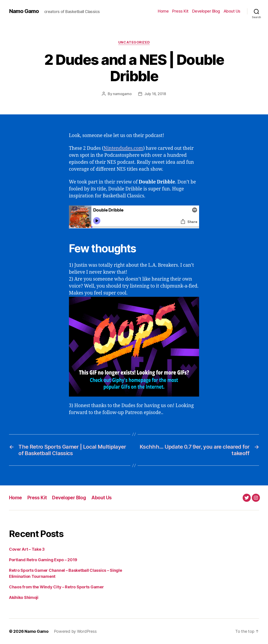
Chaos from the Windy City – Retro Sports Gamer (56, 587)
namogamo (122, 94)
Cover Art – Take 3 (27, 549)
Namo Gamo (24, 11)
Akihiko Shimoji (24, 597)
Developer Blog (206, 11)
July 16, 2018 (155, 94)
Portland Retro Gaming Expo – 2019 (43, 560)
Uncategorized (134, 42)
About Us (232, 11)
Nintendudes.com (123, 148)
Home (163, 11)
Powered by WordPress (75, 631)
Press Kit (180, 11)
